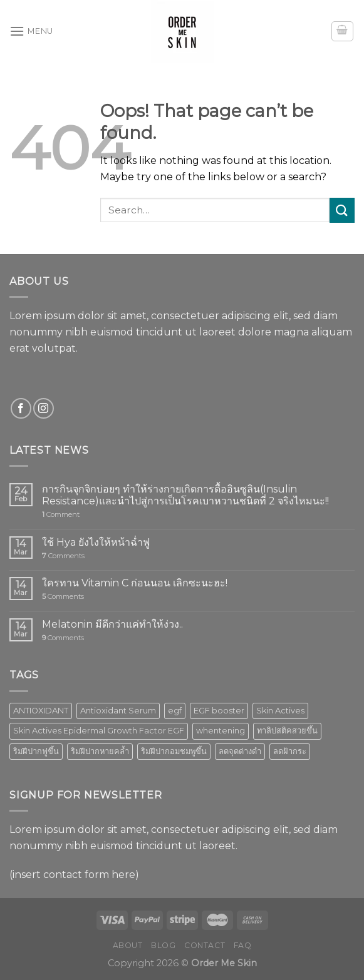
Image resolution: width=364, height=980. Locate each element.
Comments (63, 556)
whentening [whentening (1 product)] (221, 731)
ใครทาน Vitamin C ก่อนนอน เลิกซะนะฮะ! (135, 583)
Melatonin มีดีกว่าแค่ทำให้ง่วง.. (112, 624)
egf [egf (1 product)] (175, 711)
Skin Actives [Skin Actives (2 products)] (280, 711)
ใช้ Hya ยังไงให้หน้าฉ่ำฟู (96, 542)
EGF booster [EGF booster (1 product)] (219, 711)
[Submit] (342, 210)
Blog (163, 945)
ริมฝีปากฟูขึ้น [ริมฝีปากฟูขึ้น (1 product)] (36, 751)
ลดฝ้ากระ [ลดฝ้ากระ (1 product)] (290, 751)
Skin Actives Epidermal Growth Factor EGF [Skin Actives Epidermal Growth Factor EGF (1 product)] (99, 731)
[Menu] (31, 31)
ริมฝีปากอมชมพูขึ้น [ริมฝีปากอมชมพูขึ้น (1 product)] (174, 751)
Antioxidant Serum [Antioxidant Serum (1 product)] (118, 711)
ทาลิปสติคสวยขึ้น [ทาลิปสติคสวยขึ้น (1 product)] (287, 731)
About (128, 945)
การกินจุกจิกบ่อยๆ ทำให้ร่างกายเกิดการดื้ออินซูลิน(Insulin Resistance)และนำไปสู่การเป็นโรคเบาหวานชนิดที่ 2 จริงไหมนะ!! (185, 495)
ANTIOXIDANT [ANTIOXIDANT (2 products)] (41, 711)
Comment (61, 515)
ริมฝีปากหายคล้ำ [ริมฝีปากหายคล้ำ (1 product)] (100, 751)
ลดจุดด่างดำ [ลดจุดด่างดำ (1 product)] (240, 751)
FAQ (243, 945)
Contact (205, 945)
